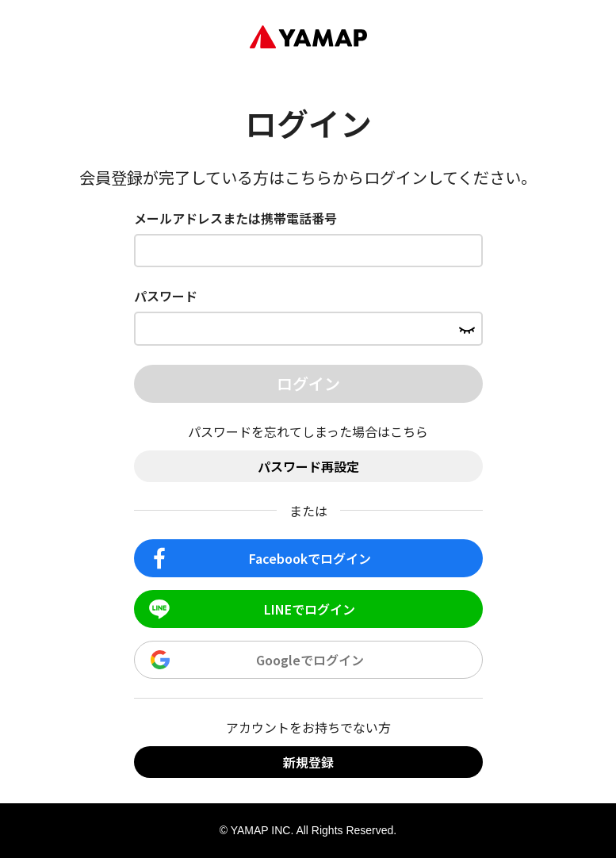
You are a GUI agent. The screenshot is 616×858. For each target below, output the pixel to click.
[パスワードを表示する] (467, 328)
